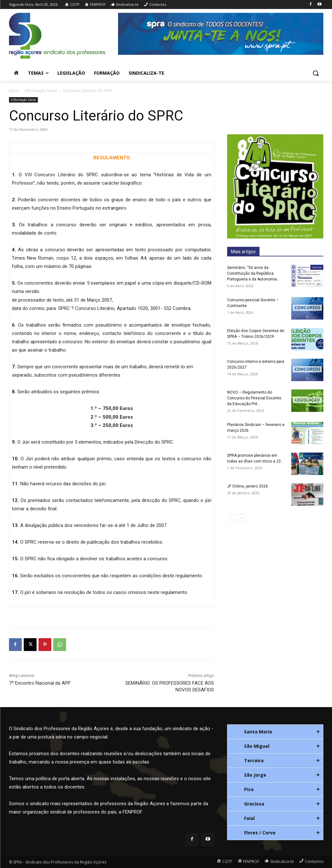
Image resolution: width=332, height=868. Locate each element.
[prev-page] (231, 518)
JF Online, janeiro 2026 (247, 486)
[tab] (275, 732)
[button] (316, 73)
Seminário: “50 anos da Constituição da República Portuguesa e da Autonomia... (253, 273)
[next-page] (241, 518)
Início (14, 91)
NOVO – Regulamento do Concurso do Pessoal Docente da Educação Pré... (254, 398)
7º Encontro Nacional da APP (40, 683)
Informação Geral (41, 91)
